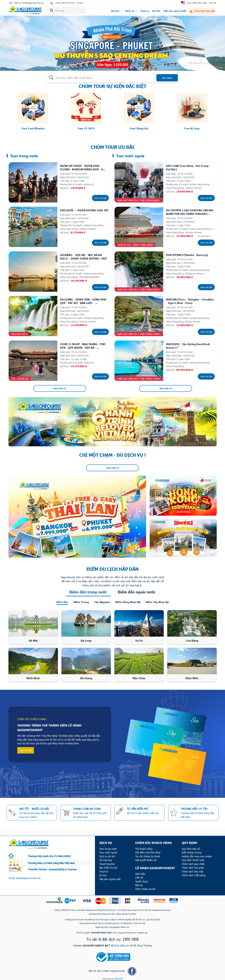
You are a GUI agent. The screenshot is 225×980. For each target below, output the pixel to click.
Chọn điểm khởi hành (197, 3)
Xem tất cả (60, 386)
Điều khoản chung (192, 850)
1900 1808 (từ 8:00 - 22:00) (67, 3)
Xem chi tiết (101, 198)
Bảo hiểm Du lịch (108, 865)
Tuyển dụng (142, 879)
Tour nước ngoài (108, 850)
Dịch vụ (131, 11)
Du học (156, 11)
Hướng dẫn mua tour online (197, 854)
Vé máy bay (106, 858)
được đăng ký (122, 943)
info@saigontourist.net (28, 876)
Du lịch (117, 11)
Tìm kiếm (167, 78)
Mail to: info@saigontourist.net (26, 3)
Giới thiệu (140, 872)
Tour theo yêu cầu (202, 11)
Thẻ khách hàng (144, 846)
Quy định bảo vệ (191, 846)
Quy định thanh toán (193, 858)
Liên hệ (212, 3)
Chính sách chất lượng (194, 873)
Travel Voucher (107, 862)
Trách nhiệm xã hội (145, 887)
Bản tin (139, 883)
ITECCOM (119, 977)
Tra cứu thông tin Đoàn (148, 854)
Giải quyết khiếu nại (146, 858)
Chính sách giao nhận (193, 862)
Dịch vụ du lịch (107, 854)
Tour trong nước (108, 846)
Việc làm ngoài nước (175, 11)
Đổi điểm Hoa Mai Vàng (148, 850)
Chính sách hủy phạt (193, 865)
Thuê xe (145, 11)
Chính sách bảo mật (192, 869)
